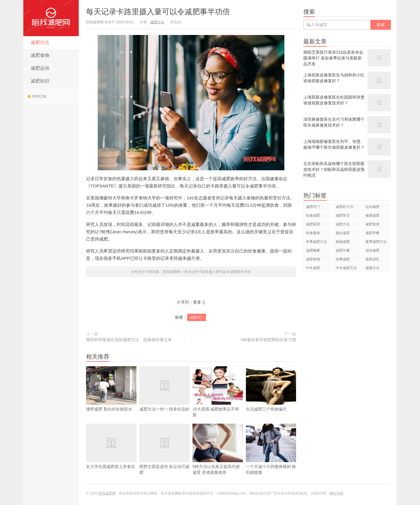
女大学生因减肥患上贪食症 (111, 455)
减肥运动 (40, 68)
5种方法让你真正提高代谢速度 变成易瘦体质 (218, 458)
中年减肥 (313, 268)
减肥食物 (40, 55)
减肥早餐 (372, 233)
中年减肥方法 (346, 268)
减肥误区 (372, 259)
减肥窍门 (197, 318)
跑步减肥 (343, 233)
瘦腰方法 (372, 268)
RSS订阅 (37, 97)
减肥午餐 (343, 250)
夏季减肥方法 (376, 242)
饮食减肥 (313, 215)
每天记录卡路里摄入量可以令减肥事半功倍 (158, 12)
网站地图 (336, 493)
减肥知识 (40, 81)
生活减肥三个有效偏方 (271, 397)
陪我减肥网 (51, 18)
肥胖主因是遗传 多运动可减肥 (165, 458)
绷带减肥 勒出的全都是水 (111, 397)
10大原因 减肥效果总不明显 (218, 400)
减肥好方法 (344, 207)
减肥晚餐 (313, 250)
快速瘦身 (313, 233)
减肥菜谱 (313, 224)
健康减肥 (372, 215)
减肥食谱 (372, 224)
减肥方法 (40, 42)
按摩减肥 (343, 259)
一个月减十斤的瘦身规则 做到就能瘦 (271, 458)
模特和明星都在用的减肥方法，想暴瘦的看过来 (129, 340)
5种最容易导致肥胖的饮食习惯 (268, 340)
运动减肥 (372, 207)
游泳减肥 (372, 250)
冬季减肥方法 (316, 242)
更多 (197, 302)
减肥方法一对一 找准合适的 (165, 397)
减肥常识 (343, 215)
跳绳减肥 (343, 242)
